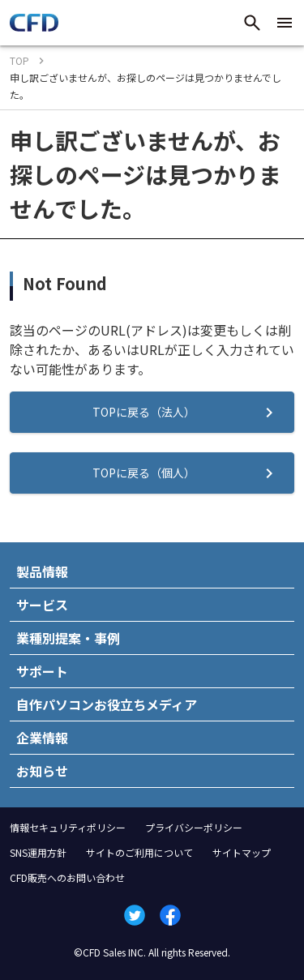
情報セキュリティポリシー (68, 827)
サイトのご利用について (139, 852)
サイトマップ (242, 852)
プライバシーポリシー (194, 827)
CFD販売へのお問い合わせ (67, 877)
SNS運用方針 (38, 852)
